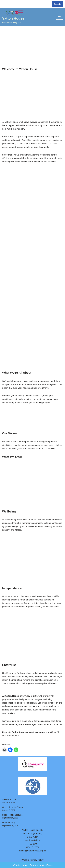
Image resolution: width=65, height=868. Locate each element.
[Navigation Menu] (59, 17)
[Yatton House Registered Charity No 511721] (14, 17)
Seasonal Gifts (9, 799)
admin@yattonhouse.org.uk (32, 851)
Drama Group (9, 823)
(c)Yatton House (20, 865)
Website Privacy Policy (32, 860)
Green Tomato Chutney (13, 807)
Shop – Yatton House (12, 815)
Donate (57, 4)
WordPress (47, 865)
